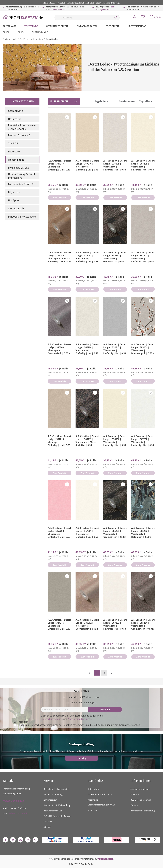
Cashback (48, 821)
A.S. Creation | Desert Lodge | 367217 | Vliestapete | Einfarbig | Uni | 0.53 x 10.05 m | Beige (59, 165)
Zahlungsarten (50, 800)
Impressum (93, 810)
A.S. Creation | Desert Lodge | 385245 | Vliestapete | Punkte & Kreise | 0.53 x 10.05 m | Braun (59, 257)
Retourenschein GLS (53, 811)
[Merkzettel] (143, 17)
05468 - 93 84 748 (13, 801)
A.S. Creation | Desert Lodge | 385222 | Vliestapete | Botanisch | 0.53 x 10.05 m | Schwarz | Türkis (143, 532)
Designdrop (15, 119)
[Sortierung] (146, 101)
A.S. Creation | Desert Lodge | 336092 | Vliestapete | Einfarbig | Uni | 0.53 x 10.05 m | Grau (87, 257)
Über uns (135, 794)
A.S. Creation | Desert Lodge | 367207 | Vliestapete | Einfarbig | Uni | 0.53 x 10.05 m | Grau (143, 257)
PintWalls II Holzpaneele (22, 217)
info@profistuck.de (18, 813)
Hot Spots (14, 200)
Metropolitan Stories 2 (21, 184)
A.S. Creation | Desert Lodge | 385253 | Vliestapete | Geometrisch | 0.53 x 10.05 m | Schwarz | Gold (115, 532)
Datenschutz (93, 789)
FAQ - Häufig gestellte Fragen (57, 816)
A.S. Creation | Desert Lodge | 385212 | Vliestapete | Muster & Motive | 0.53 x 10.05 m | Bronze (87, 441)
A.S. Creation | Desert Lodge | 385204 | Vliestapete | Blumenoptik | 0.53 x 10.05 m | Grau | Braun (143, 349)
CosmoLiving (15, 111)
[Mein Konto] (135, 17)
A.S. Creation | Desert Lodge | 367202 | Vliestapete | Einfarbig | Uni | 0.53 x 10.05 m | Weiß (143, 441)
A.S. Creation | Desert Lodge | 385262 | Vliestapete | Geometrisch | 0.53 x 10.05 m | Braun (87, 624)
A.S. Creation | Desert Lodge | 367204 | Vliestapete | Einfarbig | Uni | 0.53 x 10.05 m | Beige (87, 349)
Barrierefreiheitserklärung (143, 811)
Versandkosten (106, 859)
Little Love (14, 151)
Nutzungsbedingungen (80, 719)
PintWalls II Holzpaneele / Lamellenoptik (22, 127)
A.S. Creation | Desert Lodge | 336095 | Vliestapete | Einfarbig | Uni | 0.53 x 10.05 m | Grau (115, 165)
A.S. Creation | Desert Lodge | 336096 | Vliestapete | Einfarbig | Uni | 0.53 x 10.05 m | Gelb (115, 441)
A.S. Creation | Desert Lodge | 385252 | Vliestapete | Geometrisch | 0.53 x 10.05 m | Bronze (115, 257)
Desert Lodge (16, 160)
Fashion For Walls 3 (19, 135)
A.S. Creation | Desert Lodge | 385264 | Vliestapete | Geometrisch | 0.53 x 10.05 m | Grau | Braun (143, 624)
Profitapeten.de (10, 39)
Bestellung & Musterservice (56, 789)
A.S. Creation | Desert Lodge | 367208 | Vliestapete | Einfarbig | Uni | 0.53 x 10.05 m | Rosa (59, 532)
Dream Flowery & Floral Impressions (21, 176)
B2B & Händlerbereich (141, 800)
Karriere (134, 805)
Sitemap (47, 827)
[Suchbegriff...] (84, 18)
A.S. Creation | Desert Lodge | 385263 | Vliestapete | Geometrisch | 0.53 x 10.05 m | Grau (59, 349)
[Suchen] (116, 18)
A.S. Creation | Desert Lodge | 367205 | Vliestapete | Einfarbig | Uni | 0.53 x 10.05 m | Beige (143, 165)
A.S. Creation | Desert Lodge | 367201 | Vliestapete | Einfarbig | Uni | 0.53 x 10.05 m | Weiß (87, 532)
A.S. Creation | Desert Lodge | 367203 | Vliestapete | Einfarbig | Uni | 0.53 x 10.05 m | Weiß (115, 624)
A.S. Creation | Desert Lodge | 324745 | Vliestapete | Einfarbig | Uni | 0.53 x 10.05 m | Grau (115, 349)
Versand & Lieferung (53, 794)
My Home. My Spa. (19, 168)
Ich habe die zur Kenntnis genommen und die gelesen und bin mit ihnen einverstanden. (79, 725)
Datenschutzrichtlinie (52, 719)
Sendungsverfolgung (140, 789)
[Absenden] (105, 710)
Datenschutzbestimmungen (44, 725)
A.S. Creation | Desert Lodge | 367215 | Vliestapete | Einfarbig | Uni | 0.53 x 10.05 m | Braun (59, 441)
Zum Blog (81, 758)
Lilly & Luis (14, 192)
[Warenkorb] (155, 17)
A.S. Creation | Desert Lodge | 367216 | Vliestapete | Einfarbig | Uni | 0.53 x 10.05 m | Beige (87, 165)
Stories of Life (16, 208)
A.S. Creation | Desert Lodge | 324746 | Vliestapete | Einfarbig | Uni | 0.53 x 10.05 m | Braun (59, 624)
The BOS (13, 143)
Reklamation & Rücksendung (57, 805)
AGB (95, 725)
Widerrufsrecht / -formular (100, 794)
